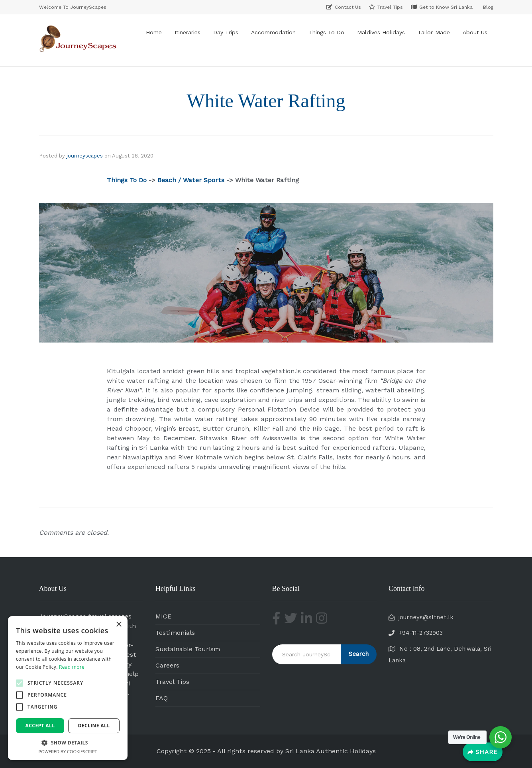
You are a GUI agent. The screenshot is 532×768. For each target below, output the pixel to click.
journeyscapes (85, 156)
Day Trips (226, 32)
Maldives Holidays (381, 32)
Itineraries (187, 32)
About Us (475, 32)
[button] (20, 683)
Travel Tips (172, 682)
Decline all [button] (94, 726)
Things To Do (326, 32)
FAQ (162, 698)
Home (154, 32)
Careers (167, 665)
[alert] (68, 688)
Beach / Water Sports (191, 180)
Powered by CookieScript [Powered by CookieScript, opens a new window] (68, 751)
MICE (163, 616)
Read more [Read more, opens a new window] (72, 667)
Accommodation (273, 32)
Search (359, 654)
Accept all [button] (40, 726)
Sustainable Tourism (188, 649)
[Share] (483, 752)
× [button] (119, 625)
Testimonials (175, 633)
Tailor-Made (434, 32)
